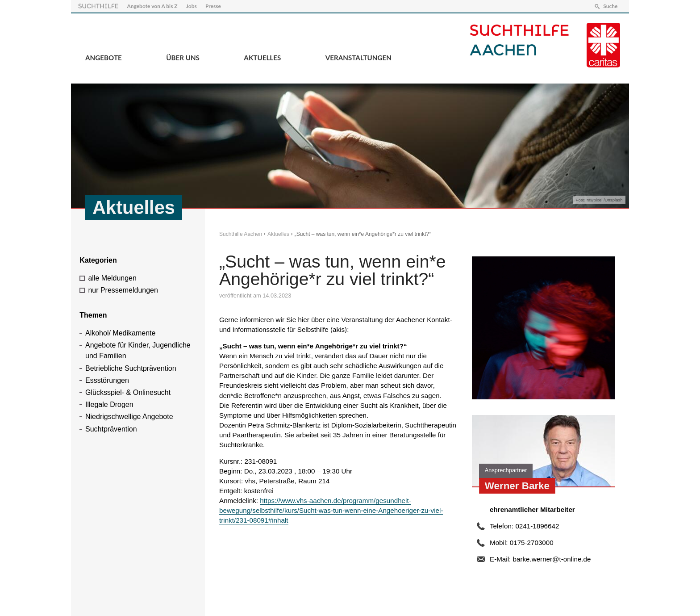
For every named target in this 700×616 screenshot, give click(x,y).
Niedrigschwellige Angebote (129, 417)
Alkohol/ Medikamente (120, 333)
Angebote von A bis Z (152, 6)
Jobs (192, 6)
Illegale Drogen (109, 404)
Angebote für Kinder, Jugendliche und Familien (138, 350)
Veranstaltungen (358, 58)
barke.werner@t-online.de (552, 559)
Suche (610, 6)
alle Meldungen (112, 278)
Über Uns (183, 58)
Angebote (104, 58)
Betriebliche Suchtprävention (131, 368)
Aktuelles (262, 58)
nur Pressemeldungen (123, 290)
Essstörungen (107, 380)
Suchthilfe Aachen (241, 234)
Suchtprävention (111, 429)
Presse (213, 6)
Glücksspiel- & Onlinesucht (128, 392)
